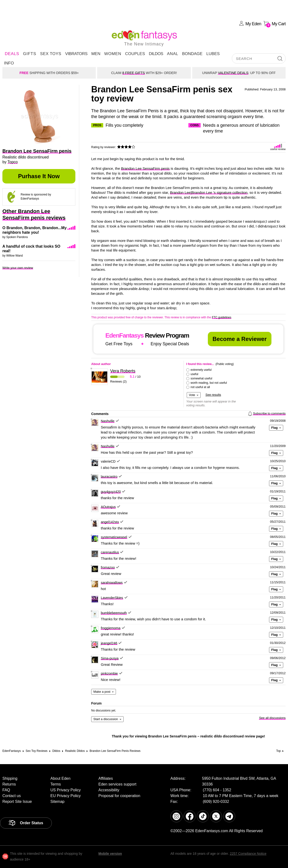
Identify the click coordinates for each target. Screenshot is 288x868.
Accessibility (109, 790)
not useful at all (200, 387)
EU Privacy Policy (66, 796)
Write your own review (18, 268)
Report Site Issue (17, 802)
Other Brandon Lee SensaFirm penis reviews (34, 214)
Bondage (192, 54)
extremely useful (201, 370)
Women (113, 54)
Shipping (10, 778)
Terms (56, 784)
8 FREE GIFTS (134, 73)
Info (9, 63)
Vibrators (76, 54)
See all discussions (272, 718)
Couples (135, 54)
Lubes (213, 54)
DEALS (12, 54)
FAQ (6, 790)
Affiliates (106, 778)
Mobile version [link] (110, 854)
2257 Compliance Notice (248, 854)
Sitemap (57, 802)
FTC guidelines (222, 317)
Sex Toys (51, 54)
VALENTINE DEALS (233, 73)
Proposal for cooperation (119, 796)
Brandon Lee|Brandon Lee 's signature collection (209, 192)
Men (96, 54)
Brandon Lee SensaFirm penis (145, 168)
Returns (9, 784)
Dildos (156, 54)
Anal (173, 54)
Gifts (30, 54)
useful (194, 374)
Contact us (12, 796)
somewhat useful (201, 378)
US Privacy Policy (66, 790)
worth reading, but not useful (209, 383)
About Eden (60, 778)
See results (213, 395)
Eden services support (117, 784)
